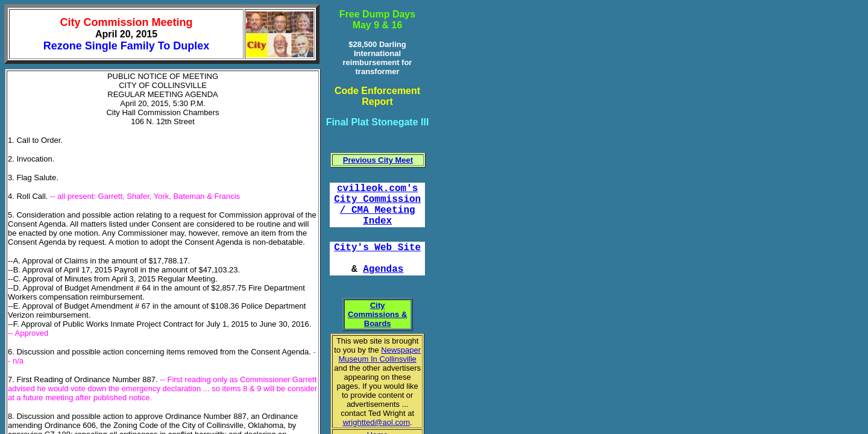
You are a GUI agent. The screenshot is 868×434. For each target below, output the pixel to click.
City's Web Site (377, 248)
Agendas (383, 269)
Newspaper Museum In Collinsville (380, 354)
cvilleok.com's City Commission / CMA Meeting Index (377, 205)
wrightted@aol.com (376, 422)
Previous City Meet (378, 160)
